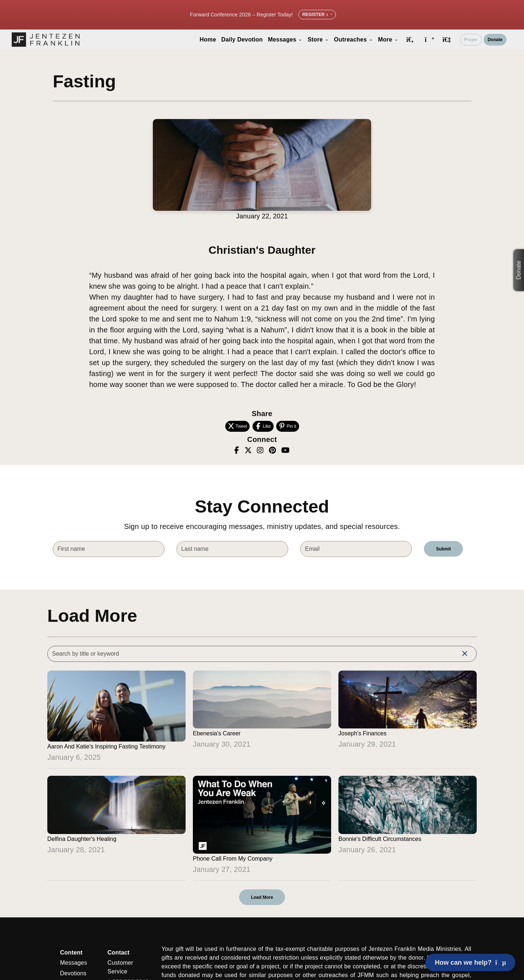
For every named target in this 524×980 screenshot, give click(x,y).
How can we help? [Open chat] (470, 963)
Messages (285, 39)
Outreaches (354, 39)
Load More (262, 897)
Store (318, 39)
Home (208, 39)
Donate (495, 40)
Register (317, 15)
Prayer (471, 40)
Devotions (73, 973)
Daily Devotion (242, 39)
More (388, 39)
